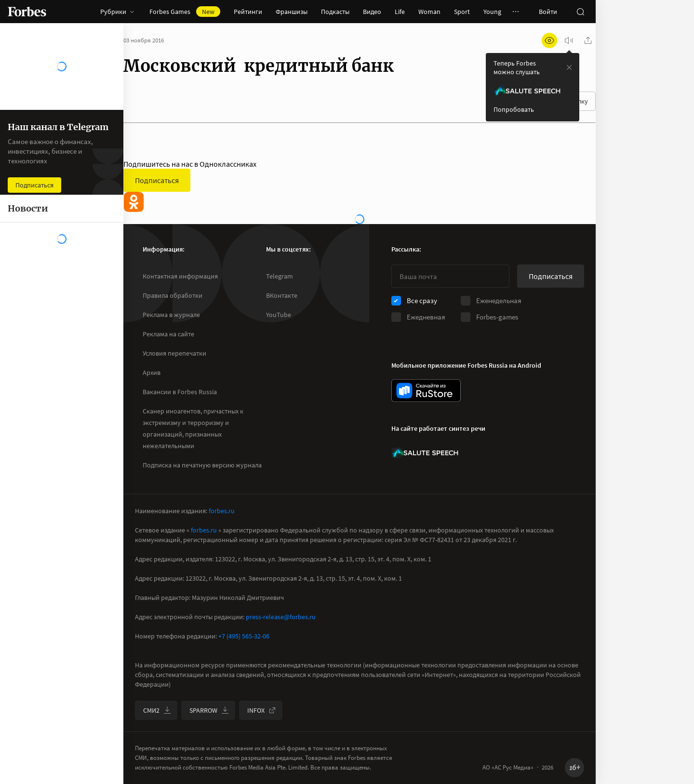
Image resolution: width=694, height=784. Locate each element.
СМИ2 (157, 710)
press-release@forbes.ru (281, 617)
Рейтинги (248, 12)
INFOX (262, 710)
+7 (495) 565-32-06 (244, 636)
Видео (372, 12)
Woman (429, 12)
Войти (548, 12)
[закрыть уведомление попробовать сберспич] (569, 67)
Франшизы (292, 12)
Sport (462, 12)
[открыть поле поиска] (580, 12)
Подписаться (157, 180)
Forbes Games (185, 12)
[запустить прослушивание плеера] (569, 40)
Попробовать (514, 109)
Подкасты (335, 12)
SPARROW (209, 710)
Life (400, 12)
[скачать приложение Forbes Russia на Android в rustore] (426, 391)
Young (492, 12)
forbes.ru (222, 511)
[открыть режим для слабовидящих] (549, 40)
